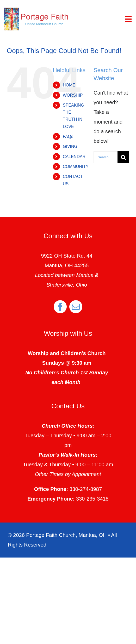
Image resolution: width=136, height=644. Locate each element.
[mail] (76, 307)
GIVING (70, 146)
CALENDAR (74, 157)
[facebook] (60, 307)
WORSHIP (73, 95)
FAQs (68, 137)
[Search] (123, 157)
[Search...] (106, 157)
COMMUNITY (76, 167)
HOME (69, 85)
